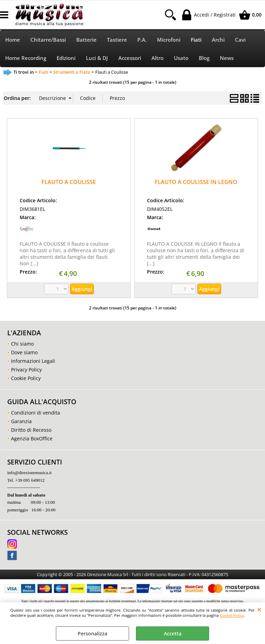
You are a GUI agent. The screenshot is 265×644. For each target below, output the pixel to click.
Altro (158, 58)
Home (13, 40)
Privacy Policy (26, 370)
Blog (204, 58)
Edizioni (66, 58)
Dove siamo (24, 352)
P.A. (142, 40)
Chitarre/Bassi (48, 40)
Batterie (86, 40)
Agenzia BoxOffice (32, 438)
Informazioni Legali (33, 361)
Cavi (240, 40)
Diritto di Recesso (31, 430)
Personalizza (92, 633)
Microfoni (169, 40)
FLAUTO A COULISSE (69, 182)
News (227, 58)
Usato (181, 58)
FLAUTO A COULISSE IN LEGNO (196, 182)
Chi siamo (22, 344)
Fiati (196, 40)
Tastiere (117, 40)
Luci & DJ (97, 58)
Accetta (173, 633)
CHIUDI (259, 609)
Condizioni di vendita (36, 413)
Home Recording (26, 58)
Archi (218, 40)
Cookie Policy (232, 615)
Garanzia (21, 421)
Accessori (130, 58)
